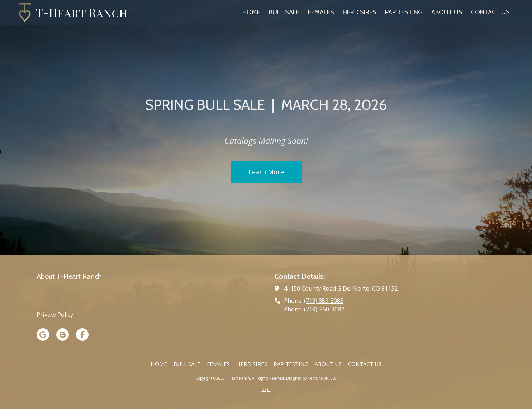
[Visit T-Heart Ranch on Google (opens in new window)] (43, 335)
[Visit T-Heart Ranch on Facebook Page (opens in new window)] (82, 335)
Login (266, 390)
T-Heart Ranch (82, 12)
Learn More (266, 176)
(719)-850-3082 (324, 309)
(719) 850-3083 (324, 301)
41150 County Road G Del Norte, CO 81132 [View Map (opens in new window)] (341, 288)
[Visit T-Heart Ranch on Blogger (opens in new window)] (63, 335)
